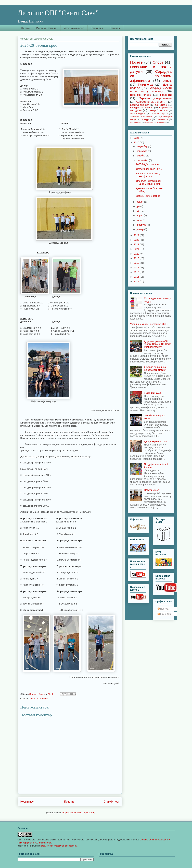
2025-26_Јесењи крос (148, 164)
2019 (137, 258)
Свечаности (162, 119)
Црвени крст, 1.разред (148, 196)
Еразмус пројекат (140, 105)
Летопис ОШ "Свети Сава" (58, 13)
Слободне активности (151, 102)
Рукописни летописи (47, 28)
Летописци (115, 28)
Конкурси (146, 119)
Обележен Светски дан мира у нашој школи (149, 182)
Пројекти (166, 95)
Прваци (152, 110)
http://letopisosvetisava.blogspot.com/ (59, 846)
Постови (163, 609)
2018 (137, 263)
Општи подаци (138, 113)
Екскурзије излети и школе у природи (151, 90)
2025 (137, 142)
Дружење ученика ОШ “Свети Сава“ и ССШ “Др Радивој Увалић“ (158, 344)
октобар (141, 156)
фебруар (142, 225)
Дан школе (161, 105)
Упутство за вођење (74, 28)
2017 (137, 268)
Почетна (25, 28)
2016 (137, 272)
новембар (142, 151)
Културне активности (142, 108)
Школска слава (141, 95)
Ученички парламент (141, 117)
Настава (164, 111)
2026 (137, 138)
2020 (137, 254)
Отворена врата (159, 113)
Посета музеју (152, 490)
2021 (137, 249)
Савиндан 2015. (153, 393)
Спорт (32, 699)
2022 (137, 244)
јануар (140, 229)
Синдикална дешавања (156, 122)
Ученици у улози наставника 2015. (149, 324)
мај (139, 211)
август (140, 202)
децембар (142, 146)
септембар (143, 160)
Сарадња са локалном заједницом (151, 76)
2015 (137, 277)
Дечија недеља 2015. (156, 441)
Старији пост (112, 802)
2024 (137, 235)
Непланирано (136, 122)
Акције (167, 81)
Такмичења (42, 699)
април (140, 215)
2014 (137, 281)
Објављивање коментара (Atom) (79, 813)
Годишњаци (97, 28)
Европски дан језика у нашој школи (148, 175)
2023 (137, 240)
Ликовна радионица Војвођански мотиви (155, 368)
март (140, 220)
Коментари (165, 614)
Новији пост (28, 802)
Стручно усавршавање (155, 98)
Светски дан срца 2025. (149, 169)
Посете (136, 62)
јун (138, 206)
